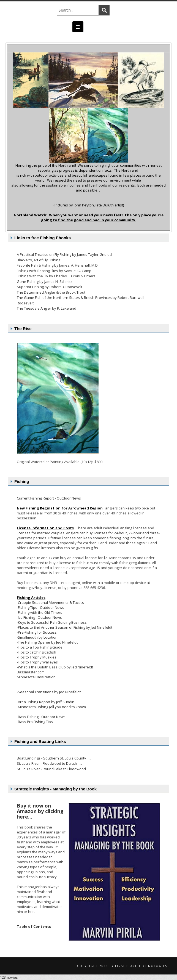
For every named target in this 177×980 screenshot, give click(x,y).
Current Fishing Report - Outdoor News (49, 498)
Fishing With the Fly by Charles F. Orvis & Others (56, 276)
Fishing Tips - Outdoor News (41, 607)
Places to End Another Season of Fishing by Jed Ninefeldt (65, 627)
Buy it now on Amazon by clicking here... (40, 811)
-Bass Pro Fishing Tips (35, 722)
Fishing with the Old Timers (40, 612)
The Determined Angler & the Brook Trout (51, 292)
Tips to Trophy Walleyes (38, 662)
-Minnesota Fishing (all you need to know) (51, 707)
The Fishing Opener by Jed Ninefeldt (48, 642)
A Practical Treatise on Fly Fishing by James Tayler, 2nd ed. (65, 254)
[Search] (81, 10)
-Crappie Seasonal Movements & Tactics (50, 602)
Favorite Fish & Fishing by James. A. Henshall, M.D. (58, 265)
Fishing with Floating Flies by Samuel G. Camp (54, 271)
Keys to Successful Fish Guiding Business (52, 622)
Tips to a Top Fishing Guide (40, 647)
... (90, 758)
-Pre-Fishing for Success (37, 632)
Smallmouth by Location (38, 637)
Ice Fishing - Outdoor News (40, 617)
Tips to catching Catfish (37, 652)
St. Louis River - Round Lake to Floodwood (52, 769)
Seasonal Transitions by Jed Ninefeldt (49, 692)
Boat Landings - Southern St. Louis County (52, 758)
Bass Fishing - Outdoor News (42, 717)
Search (104, 10)
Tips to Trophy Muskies (37, 657)
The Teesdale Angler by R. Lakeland (47, 308)
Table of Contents (34, 926)
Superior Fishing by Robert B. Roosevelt (50, 287)
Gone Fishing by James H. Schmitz (45, 281)
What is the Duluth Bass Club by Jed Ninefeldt (55, 667)
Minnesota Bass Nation (36, 677)
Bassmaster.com (31, 672)
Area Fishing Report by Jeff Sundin (46, 702)
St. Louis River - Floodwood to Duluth (47, 763)
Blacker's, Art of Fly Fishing (39, 260)
